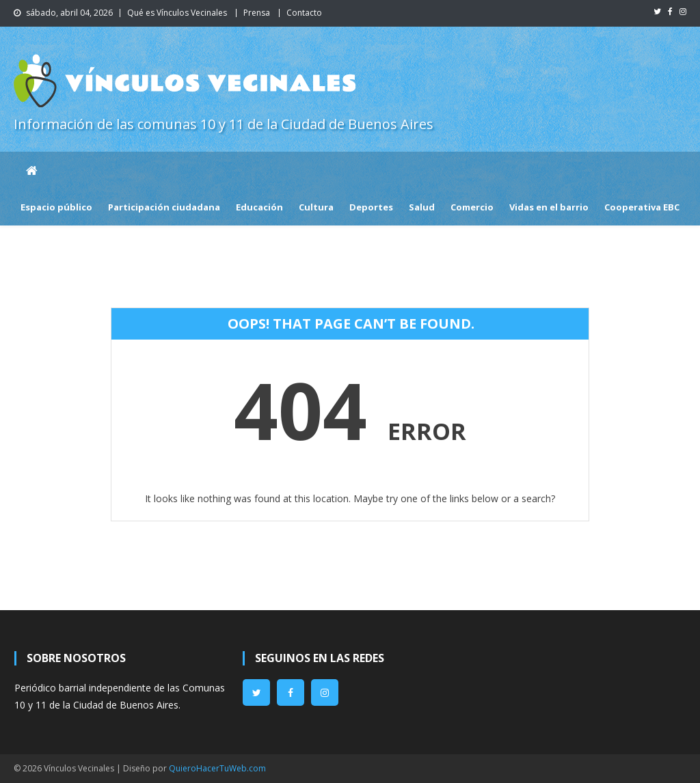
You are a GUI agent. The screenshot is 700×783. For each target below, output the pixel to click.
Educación (259, 207)
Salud (422, 207)
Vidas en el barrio (549, 207)
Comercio (472, 207)
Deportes (371, 207)
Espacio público (56, 207)
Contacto (304, 13)
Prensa (257, 13)
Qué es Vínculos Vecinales (177, 13)
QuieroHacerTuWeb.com (217, 768)
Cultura (316, 207)
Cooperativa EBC (642, 207)
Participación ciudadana (164, 207)
